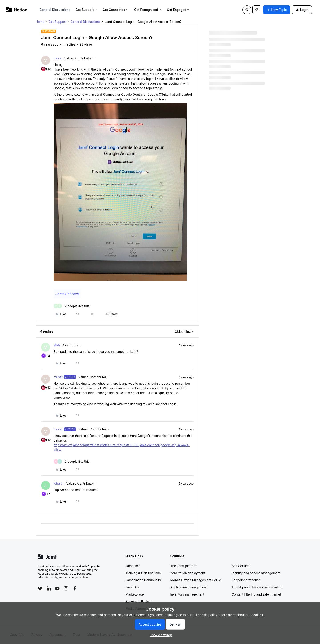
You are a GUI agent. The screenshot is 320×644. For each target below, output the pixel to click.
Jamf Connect (67, 294)
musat (58, 58)
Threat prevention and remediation (257, 587)
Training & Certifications (143, 573)
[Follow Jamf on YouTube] (57, 588)
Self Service (241, 566)
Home (40, 22)
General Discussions (55, 10)
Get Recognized (148, 10)
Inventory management (187, 594)
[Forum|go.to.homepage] (17, 10)
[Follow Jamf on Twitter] (40, 589)
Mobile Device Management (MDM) (196, 580)
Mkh (57, 345)
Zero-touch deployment (188, 573)
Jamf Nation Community (143, 580)
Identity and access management (256, 573)
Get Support (86, 10)
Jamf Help (133, 566)
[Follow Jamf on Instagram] (66, 588)
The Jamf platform (184, 566)
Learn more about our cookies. (241, 615)
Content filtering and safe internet (256, 594)
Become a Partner (139, 601)
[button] (277, 10)
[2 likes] (72, 306)
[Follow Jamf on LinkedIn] (49, 588)
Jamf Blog (133, 587)
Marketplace (135, 594)
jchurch (59, 483)
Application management (189, 587)
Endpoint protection (246, 580)
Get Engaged (178, 10)
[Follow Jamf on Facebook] (75, 588)
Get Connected (116, 10)
